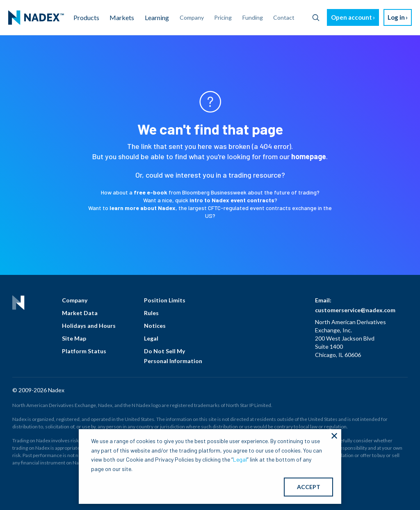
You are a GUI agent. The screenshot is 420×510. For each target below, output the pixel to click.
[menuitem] (36, 18)
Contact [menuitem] (284, 17)
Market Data (80, 313)
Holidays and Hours (89, 326)
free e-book (151, 192)
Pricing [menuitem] (223, 17)
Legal (151, 338)
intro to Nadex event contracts (232, 200)
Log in (396, 17)
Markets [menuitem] (122, 17)
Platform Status (84, 351)
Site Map (74, 338)
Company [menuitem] (192, 17)
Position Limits (165, 300)
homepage (309, 156)
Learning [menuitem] (157, 17)
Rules (151, 313)
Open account (352, 17)
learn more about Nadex (143, 208)
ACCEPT (309, 487)
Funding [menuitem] (253, 17)
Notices (155, 326)
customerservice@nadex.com (355, 310)
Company (75, 300)
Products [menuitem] (86, 17)
